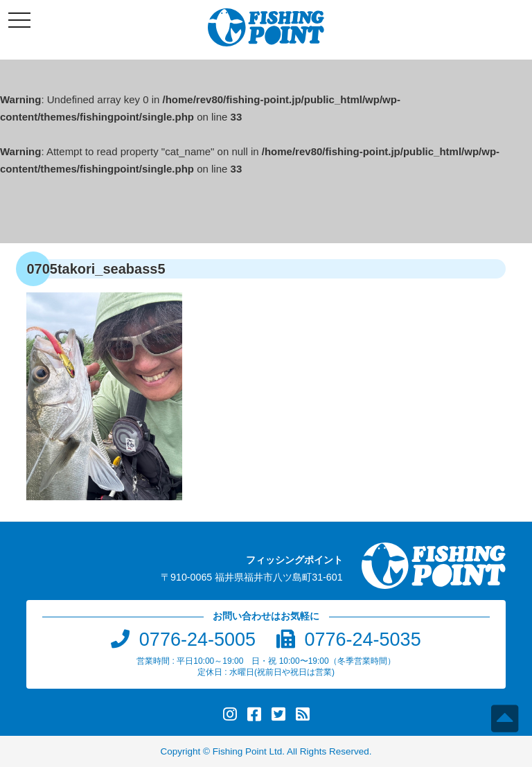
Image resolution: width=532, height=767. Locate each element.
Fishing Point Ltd (248, 751)
